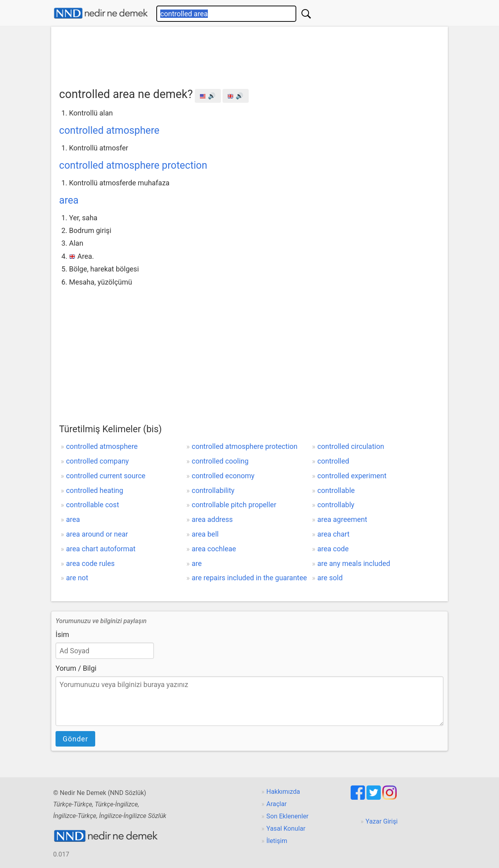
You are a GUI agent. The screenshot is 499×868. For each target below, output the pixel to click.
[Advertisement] (249, 54)
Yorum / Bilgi (76, 668)
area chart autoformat (101, 549)
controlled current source (106, 476)
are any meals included (354, 563)
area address (212, 519)
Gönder (75, 739)
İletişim (277, 841)
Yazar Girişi (382, 821)
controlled (333, 461)
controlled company (97, 461)
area (69, 200)
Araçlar (277, 804)
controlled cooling (220, 461)
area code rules (90, 563)
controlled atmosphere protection (133, 165)
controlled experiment (352, 476)
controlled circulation (351, 446)
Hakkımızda (283, 792)
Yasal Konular (286, 829)
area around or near (97, 534)
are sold (330, 578)
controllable (336, 490)
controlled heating (94, 490)
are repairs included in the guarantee (249, 578)
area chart (333, 534)
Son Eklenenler (288, 816)
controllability (213, 490)
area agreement (342, 519)
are (197, 563)
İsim (62, 634)
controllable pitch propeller (234, 505)
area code (333, 549)
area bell (205, 534)
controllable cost (92, 505)
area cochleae (214, 549)
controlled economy (223, 476)
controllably (336, 505)
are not (77, 578)
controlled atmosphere (109, 130)
